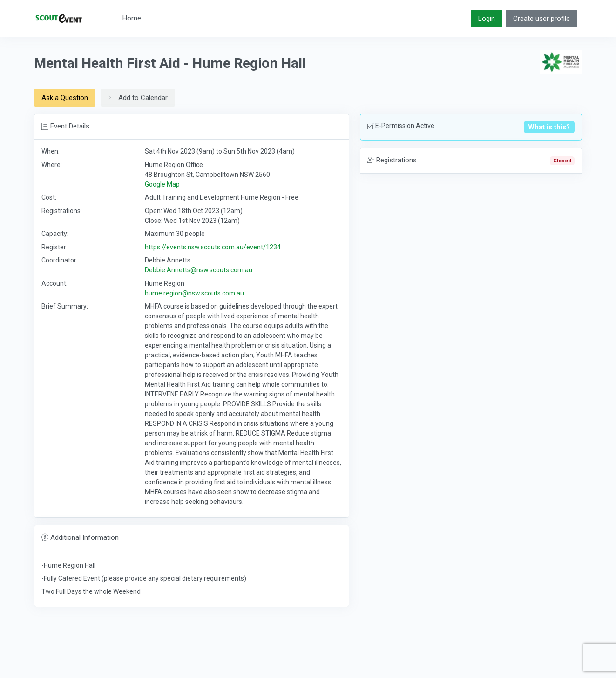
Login (487, 19)
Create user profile (542, 19)
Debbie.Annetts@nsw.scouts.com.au (199, 270)
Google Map (162, 184)
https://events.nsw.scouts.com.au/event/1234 (213, 247)
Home (132, 18)
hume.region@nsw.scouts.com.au (194, 293)
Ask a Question (65, 98)
